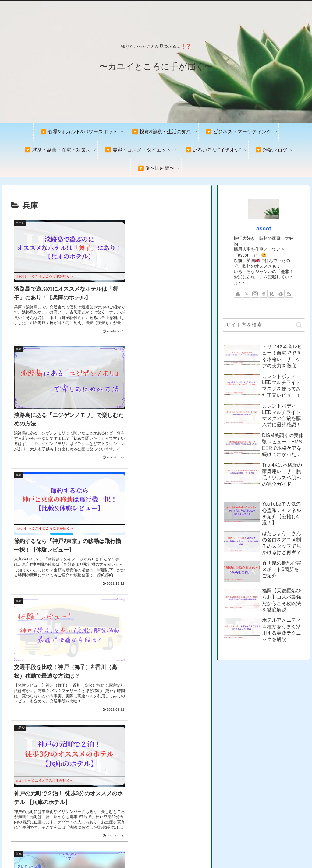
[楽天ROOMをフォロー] (272, 294)
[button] (299, 325)
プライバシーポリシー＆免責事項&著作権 (234, 849)
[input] (264, 325)
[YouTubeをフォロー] (264, 294)
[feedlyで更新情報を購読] (281, 294)
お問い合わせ (293, 849)
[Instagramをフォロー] (255, 294)
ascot (264, 228)
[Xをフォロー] (246, 294)
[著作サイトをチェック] (238, 294)
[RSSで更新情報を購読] (289, 294)
